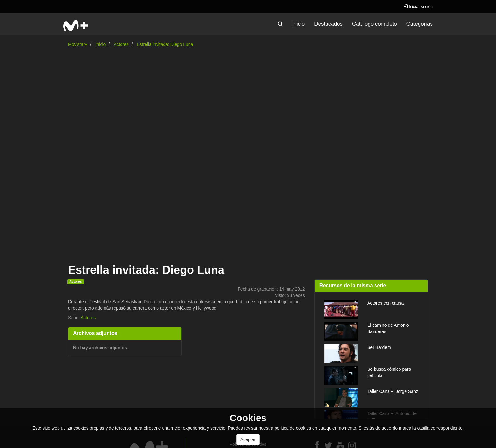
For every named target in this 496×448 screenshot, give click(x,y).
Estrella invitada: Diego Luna (165, 44)
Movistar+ (78, 44)
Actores (121, 44)
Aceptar (248, 439)
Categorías (420, 24)
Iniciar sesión (418, 6)
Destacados (328, 24)
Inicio (299, 24)
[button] (280, 24)
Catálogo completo (375, 24)
